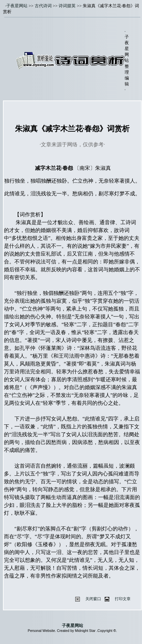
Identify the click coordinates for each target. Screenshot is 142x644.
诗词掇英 (67, 6)
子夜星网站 (17, 6)
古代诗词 (43, 6)
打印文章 (123, 599)
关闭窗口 (93, 599)
